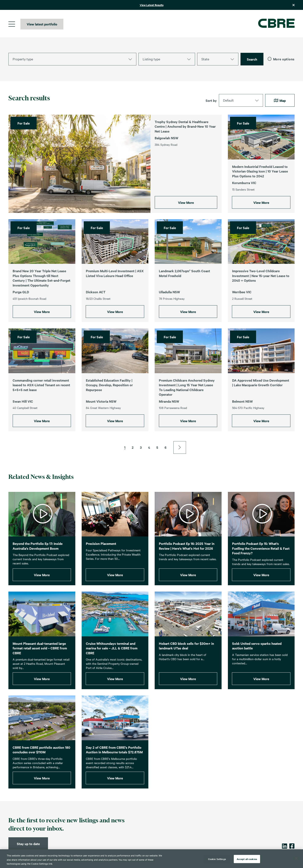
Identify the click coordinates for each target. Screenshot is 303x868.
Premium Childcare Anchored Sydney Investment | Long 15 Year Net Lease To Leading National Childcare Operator (187, 407)
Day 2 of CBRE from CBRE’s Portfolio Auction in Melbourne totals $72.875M (114, 769)
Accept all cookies (247, 859)
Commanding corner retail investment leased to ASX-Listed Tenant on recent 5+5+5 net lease (41, 404)
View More (186, 202)
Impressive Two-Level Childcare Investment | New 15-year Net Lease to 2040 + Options (261, 295)
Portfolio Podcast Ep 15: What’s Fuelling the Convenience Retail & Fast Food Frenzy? (261, 568)
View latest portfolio (42, 24)
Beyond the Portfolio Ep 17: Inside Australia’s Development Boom (38, 565)
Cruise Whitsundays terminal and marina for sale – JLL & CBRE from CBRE (112, 668)
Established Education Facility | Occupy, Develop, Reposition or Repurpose (109, 404)
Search (252, 59)
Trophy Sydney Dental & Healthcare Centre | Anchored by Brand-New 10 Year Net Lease (185, 126)
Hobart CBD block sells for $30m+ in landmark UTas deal (186, 665)
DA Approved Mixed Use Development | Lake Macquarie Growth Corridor (261, 402)
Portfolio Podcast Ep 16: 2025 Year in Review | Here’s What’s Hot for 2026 (187, 565)
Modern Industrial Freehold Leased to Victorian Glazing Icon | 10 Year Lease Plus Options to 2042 (260, 171)
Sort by (211, 100)
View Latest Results (152, 5)
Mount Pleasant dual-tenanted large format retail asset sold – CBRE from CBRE (40, 668)
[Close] (296, 858)
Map (280, 100)
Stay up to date (28, 844)
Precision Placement (101, 563)
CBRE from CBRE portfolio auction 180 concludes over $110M (41, 769)
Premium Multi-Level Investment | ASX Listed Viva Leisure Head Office (115, 293)
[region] (151, 859)
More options (281, 59)
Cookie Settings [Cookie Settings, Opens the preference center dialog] (217, 859)
